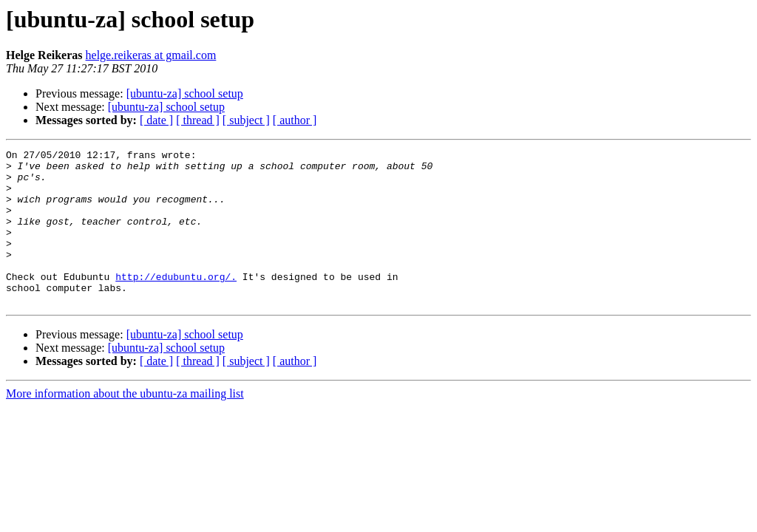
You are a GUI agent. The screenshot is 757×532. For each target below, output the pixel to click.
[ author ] (295, 120)
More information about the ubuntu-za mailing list (125, 424)
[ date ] (156, 120)
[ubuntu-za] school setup (185, 93)
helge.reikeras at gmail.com (151, 55)
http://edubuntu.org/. (176, 303)
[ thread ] (198, 120)
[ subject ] (246, 120)
